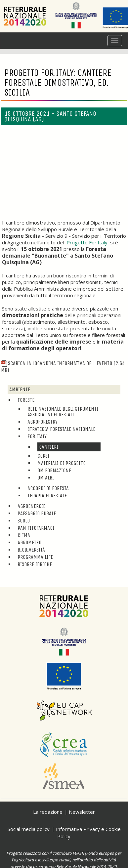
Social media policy (29, 829)
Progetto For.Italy (87, 242)
